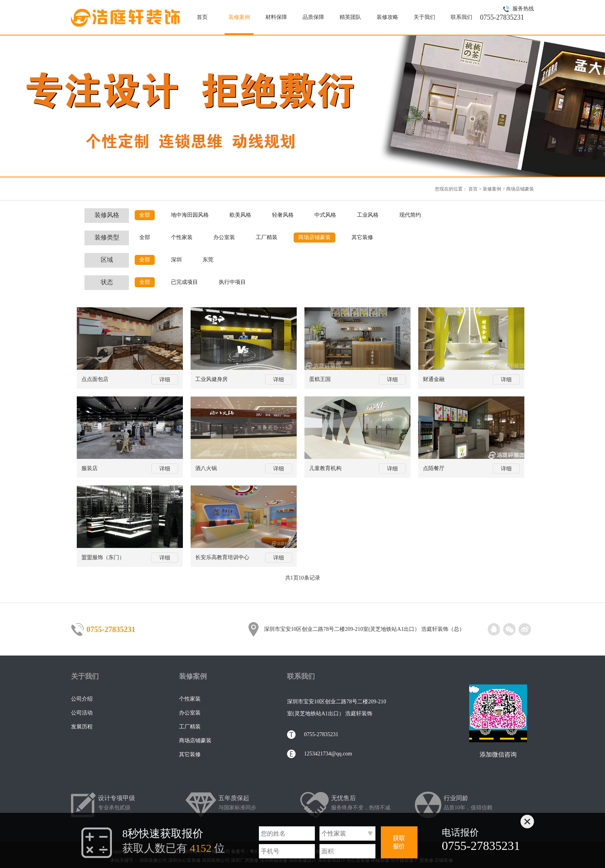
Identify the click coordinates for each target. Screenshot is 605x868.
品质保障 (313, 17)
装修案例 (239, 17)
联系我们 (461, 17)
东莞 (208, 260)
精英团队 (350, 17)
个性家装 (182, 237)
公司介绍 (82, 699)
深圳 (176, 260)
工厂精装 (267, 237)
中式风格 (325, 215)
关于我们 (424, 17)
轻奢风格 (283, 215)
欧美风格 (240, 215)
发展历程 (82, 727)
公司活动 (82, 713)
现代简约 (410, 215)
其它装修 (362, 237)
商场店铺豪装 (520, 189)
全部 (145, 215)
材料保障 (276, 17)
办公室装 (224, 237)
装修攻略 (387, 17)
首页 (202, 17)
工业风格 (368, 215)
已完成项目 (184, 282)
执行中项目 (232, 282)
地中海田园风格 (190, 215)
